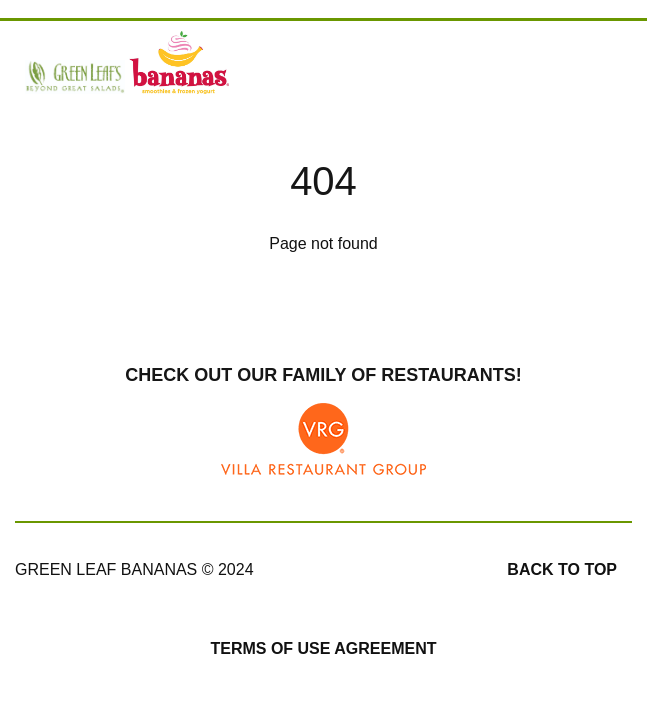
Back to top (562, 569)
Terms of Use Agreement (323, 648)
